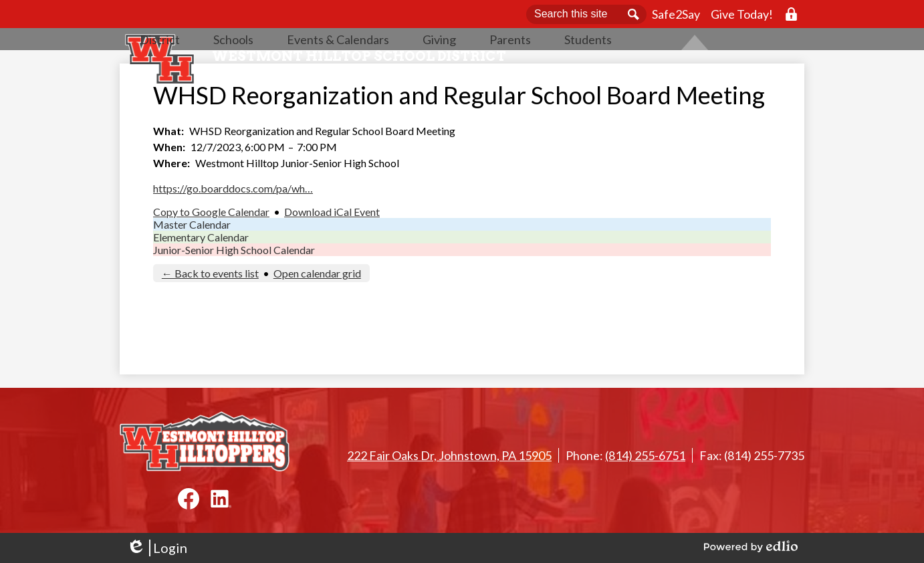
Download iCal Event (332, 255)
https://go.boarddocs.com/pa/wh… (233, 232)
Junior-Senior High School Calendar (234, 293)
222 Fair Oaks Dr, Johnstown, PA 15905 (449, 455)
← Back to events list (210, 317)
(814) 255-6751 (645, 455)
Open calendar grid (317, 317)
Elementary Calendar (201, 280)
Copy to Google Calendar (211, 255)
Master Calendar (192, 268)
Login (157, 548)
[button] (233, 77)
